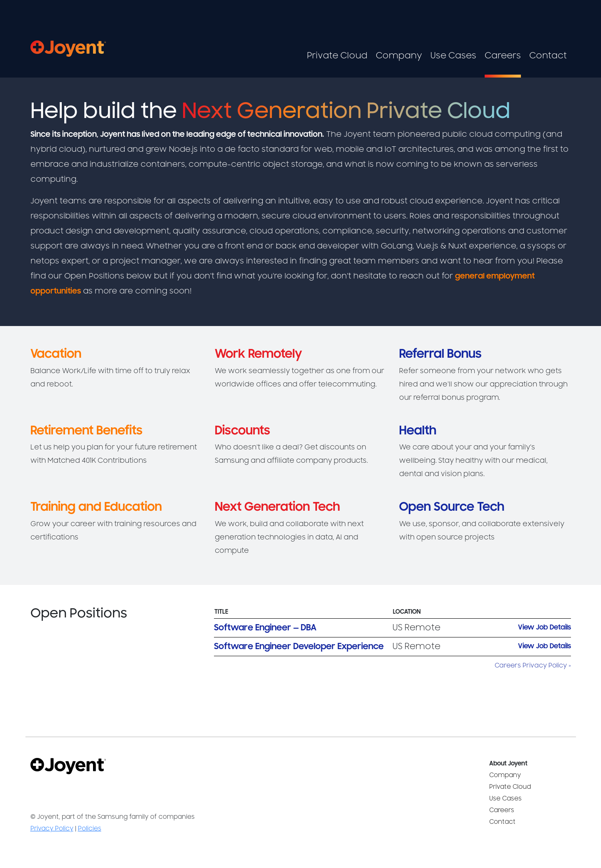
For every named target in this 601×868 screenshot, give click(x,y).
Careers (503, 56)
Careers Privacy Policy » (533, 665)
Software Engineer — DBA (265, 628)
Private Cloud (337, 56)
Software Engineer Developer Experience (299, 646)
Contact (548, 56)
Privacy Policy (52, 829)
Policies (90, 829)
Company (399, 56)
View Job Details (544, 627)
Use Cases (453, 56)
